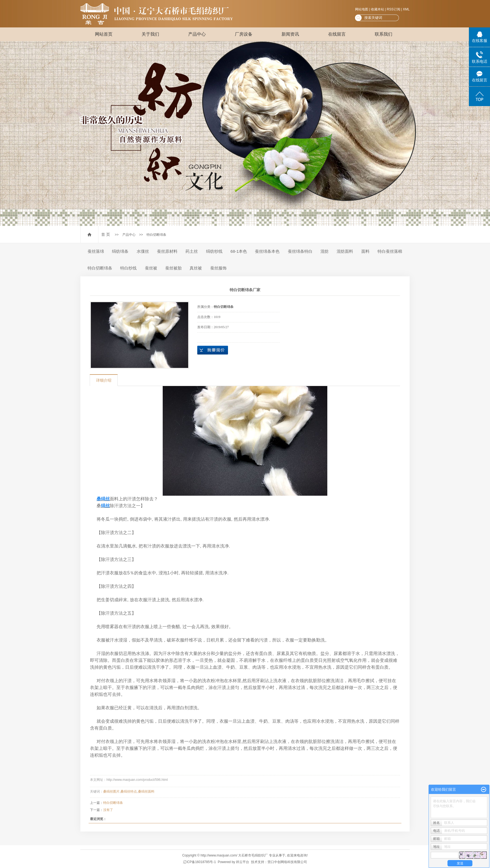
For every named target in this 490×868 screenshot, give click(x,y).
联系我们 (384, 34)
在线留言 (337, 34)
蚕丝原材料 (167, 251)
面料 (365, 251)
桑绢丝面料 (146, 792)
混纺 (325, 251)
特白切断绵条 (156, 235)
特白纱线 (128, 268)
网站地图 (362, 9)
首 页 (106, 234)
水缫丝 (143, 251)
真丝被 (196, 268)
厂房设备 (244, 34)
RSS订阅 (394, 9)
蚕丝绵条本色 (267, 251)
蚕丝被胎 (173, 268)
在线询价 (213, 350)
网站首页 (104, 34)
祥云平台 (243, 862)
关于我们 (150, 34)
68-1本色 (239, 251)
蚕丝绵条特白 (300, 251)
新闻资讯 (290, 34)
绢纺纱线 (214, 251)
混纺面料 (345, 251)
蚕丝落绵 (96, 251)
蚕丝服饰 (218, 268)
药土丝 (192, 251)
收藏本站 (378, 9)
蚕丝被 (151, 268)
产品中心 (197, 34)
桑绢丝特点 (129, 792)
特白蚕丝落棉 (390, 251)
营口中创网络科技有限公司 (287, 862)
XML (406, 9)
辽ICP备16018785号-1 (199, 862)
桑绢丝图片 (111, 792)
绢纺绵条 (120, 251)
